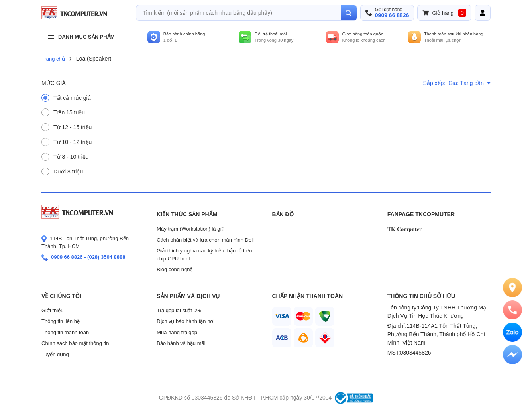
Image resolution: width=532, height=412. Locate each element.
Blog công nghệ (175, 269)
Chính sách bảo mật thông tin (75, 343)
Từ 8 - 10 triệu (71, 157)
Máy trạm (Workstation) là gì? (190, 229)
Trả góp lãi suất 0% (179, 310)
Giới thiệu (52, 310)
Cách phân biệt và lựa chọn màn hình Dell (205, 240)
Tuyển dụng (55, 354)
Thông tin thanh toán (65, 332)
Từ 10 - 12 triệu (73, 142)
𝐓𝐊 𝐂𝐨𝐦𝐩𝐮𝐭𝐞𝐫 (404, 229)
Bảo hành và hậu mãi (181, 343)
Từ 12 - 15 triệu (73, 127)
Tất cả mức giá (72, 98)
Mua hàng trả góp (177, 332)
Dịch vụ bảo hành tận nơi (186, 321)
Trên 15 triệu (69, 112)
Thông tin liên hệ (61, 321)
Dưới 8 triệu (68, 172)
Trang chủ (53, 59)
